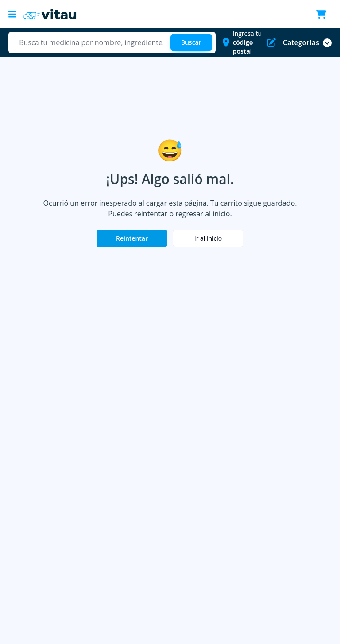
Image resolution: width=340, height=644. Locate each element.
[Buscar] (191, 42)
